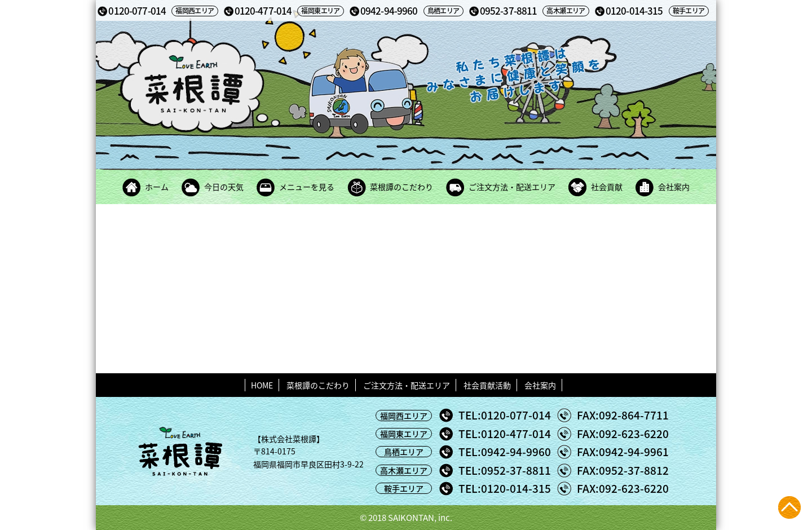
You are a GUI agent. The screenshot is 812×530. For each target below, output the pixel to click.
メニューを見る (307, 187)
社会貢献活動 (487, 385)
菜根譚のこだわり (401, 187)
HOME (262, 385)
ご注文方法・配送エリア (512, 187)
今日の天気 (224, 187)
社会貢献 (607, 187)
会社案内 (674, 187)
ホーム (157, 187)
